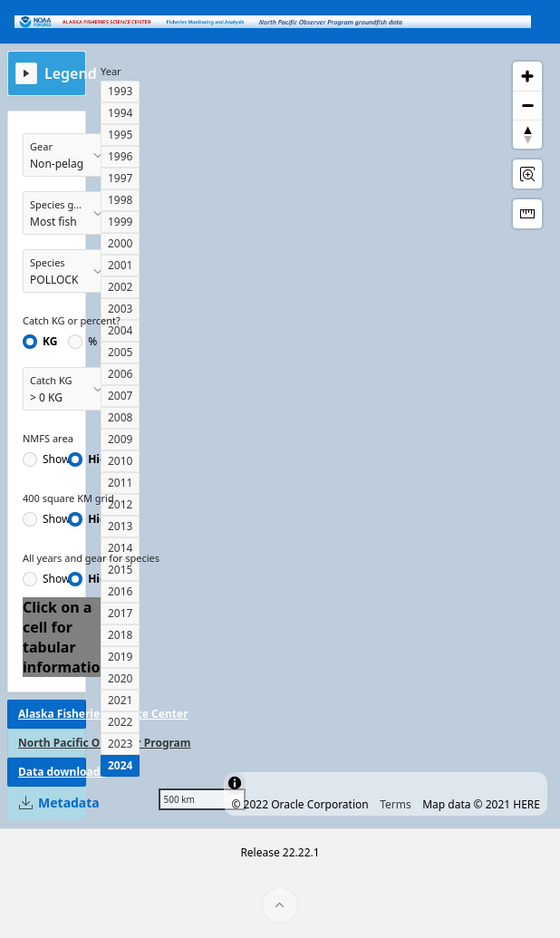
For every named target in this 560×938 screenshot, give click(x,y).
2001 (120, 265)
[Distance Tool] (527, 214)
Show (56, 459)
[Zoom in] (527, 76)
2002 (120, 287)
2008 (120, 417)
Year (111, 71)
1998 (120, 200)
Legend (71, 73)
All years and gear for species (91, 558)
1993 (120, 91)
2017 (120, 613)
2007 (120, 396)
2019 (120, 657)
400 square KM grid (68, 498)
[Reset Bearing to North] (527, 134)
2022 (120, 722)
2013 (120, 526)
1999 (120, 222)
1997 (120, 178)
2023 (120, 744)
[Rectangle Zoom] (527, 174)
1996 (120, 156)
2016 (120, 591)
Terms (396, 804)
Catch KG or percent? (72, 320)
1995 (120, 135)
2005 (120, 352)
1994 (120, 113)
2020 (120, 678)
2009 (120, 439)
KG (50, 342)
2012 (120, 504)
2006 (120, 374)
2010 (120, 461)
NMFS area (48, 438)
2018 (120, 635)
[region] (351, 436)
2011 (120, 483)
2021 (120, 700)
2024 (120, 765)
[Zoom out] (527, 105)
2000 (120, 243)
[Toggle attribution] (235, 783)
